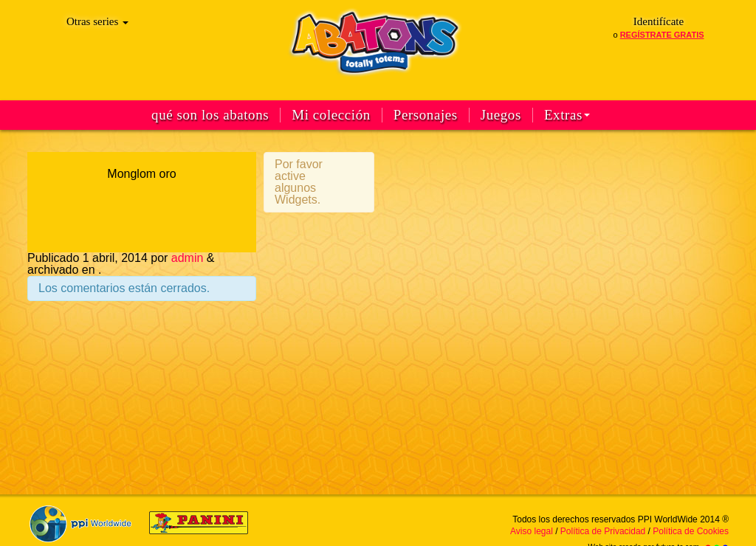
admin (188, 258)
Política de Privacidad (603, 531)
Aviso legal (532, 531)
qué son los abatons (210, 115)
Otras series (97, 21)
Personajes (426, 115)
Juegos (501, 115)
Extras (567, 115)
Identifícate (659, 21)
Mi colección (331, 115)
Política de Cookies (691, 531)
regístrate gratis (662, 35)
